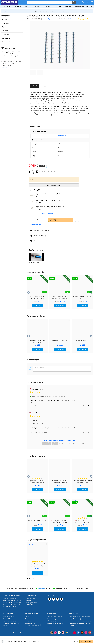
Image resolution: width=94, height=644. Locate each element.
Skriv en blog (52, 619)
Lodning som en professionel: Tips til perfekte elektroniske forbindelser (80, 617)
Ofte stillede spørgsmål (33, 625)
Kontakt (28, 601)
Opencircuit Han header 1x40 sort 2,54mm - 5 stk (59, 440)
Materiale (68, 6)
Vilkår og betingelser (10, 621)
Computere (57, 6)
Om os (27, 617)
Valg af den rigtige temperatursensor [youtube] (80, 619)
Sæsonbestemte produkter (84, 6)
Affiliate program (53, 621)
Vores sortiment (31, 621)
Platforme (28, 6)
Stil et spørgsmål (39, 367)
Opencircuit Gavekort (54, 617)
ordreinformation (9, 617)
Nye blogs (73, 614)
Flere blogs (73, 625)
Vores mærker (6, 6)
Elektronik (18, 6)
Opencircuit (62, 136)
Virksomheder (30, 599)
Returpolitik (7, 619)
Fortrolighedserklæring (11, 623)
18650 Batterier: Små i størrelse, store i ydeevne (80, 621)
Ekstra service (53, 614)
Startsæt (47, 6)
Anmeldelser (29, 619)
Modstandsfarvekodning (55, 623)
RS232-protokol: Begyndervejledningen (80, 623)
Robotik (38, 6)
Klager (5, 625)
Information (8, 614)
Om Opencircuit (32, 614)
